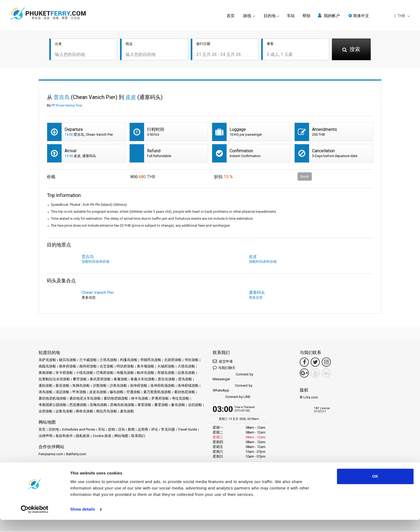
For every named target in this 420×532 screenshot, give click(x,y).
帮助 (306, 16)
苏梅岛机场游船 (122, 405)
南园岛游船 (47, 367)
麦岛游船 (127, 412)
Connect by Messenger (233, 377)
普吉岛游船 (166, 380)
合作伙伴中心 (49, 473)
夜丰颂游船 (146, 367)
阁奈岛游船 (85, 412)
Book (305, 177)
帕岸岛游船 (146, 373)
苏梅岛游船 (98, 405)
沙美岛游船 (118, 386)
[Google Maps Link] (304, 374)
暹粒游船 (46, 386)
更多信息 (256, 298)
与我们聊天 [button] (224, 368)
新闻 (131, 430)
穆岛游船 (117, 392)
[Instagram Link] (326, 363)
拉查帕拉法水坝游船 (54, 380)
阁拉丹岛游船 (107, 412)
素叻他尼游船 (185, 392)
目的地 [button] (270, 16)
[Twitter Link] (315, 363)
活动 (121, 430)
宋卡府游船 (64, 373)
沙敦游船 (100, 386)
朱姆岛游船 (81, 386)
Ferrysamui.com (51, 455)
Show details (83, 521)
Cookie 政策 (102, 436)
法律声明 (46, 436)
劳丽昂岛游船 (151, 360)
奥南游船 (46, 373)
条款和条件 (64, 436)
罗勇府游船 (160, 399)
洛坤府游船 (139, 386)
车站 (291, 16)
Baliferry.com (76, 455)
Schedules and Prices (78, 430)
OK (375, 489)
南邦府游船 (88, 367)
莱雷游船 (144, 405)
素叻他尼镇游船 (116, 399)
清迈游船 (62, 392)
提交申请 (223, 362)
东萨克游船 (47, 360)
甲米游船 (79, 392)
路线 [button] (247, 16)
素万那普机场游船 (157, 392)
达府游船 (46, 412)
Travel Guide (187, 430)
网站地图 (121, 436)
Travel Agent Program (103, 473)
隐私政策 (83, 436)
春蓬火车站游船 (143, 380)
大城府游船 (166, 367)
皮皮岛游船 (98, 392)
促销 (111, 430)
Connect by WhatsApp (232, 388)
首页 (231, 16)
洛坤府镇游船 (188, 386)
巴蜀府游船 (105, 373)
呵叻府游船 (125, 367)
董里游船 (161, 405)
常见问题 (168, 430)
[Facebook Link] (304, 363)
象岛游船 (178, 405)
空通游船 (133, 392)
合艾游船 (107, 367)
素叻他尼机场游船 (52, 399)
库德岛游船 (166, 373)
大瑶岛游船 (186, 367)
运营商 (143, 430)
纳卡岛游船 (140, 399)
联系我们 (138, 436)
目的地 (54, 430)
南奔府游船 (68, 367)
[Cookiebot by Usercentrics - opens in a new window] (35, 522)
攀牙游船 (80, 380)
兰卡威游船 (88, 360)
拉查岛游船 (186, 373)
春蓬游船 (121, 380)
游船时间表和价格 (96, 262)
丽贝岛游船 (68, 360)
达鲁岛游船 (64, 412)
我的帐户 (329, 16)
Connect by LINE (232, 398)
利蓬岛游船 (129, 360)
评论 (155, 430)
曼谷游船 (62, 386)
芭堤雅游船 (78, 405)
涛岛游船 (46, 392)
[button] (379, 16)
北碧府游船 (173, 360)
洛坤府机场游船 (162, 386)
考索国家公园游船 (52, 405)
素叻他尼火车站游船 (85, 399)
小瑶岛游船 (85, 373)
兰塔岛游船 (108, 360)
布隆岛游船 (125, 373)
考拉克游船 (180, 399)
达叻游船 (195, 405)
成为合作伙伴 (73, 473)
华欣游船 (192, 360)
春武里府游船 (100, 380)
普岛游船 (185, 380)
